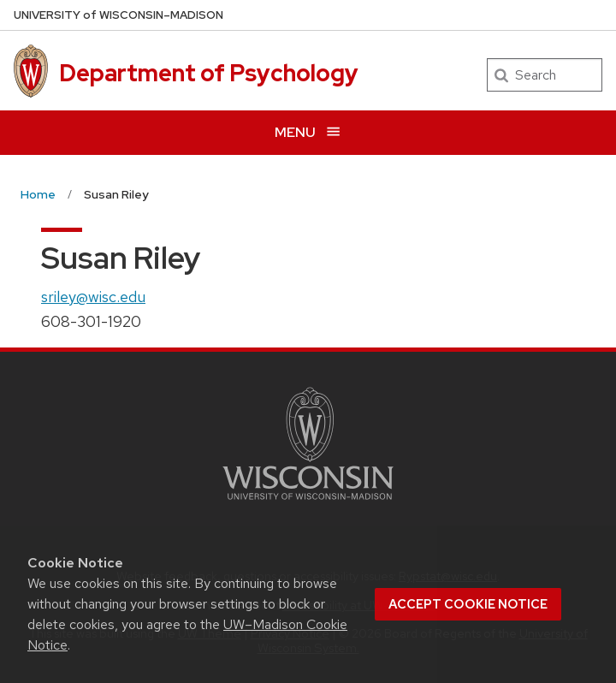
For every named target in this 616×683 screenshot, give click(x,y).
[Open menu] (308, 132)
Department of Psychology (209, 73)
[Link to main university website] (308, 503)
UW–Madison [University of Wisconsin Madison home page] (118, 15)
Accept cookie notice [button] (468, 604)
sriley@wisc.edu (93, 297)
